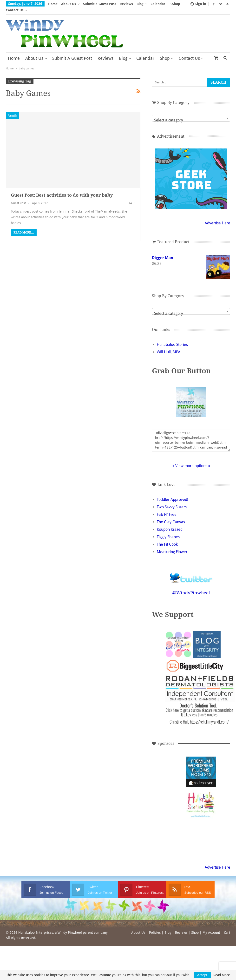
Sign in (198, 4)
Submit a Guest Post (100, 4)
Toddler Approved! (172, 493)
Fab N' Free (167, 508)
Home (53, 4)
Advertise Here (217, 217)
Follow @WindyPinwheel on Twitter (191, 568)
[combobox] (191, 112)
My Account (211, 926)
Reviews (126, 4)
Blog (140, 4)
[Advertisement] (168, 765)
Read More (222, 975)
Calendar (145, 52)
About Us (69, 4)
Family (13, 109)
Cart (227, 926)
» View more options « (191, 460)
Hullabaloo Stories (172, 338)
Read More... (24, 226)
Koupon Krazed (170, 523)
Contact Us (189, 52)
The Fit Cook (167, 538)
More (156, 4)
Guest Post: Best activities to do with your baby (62, 189)
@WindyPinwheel (191, 587)
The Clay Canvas (171, 516)
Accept (202, 975)
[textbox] (191, 114)
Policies (155, 926)
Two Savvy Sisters (172, 501)
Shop (165, 52)
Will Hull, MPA (169, 346)
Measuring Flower (172, 546)
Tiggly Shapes (168, 531)
